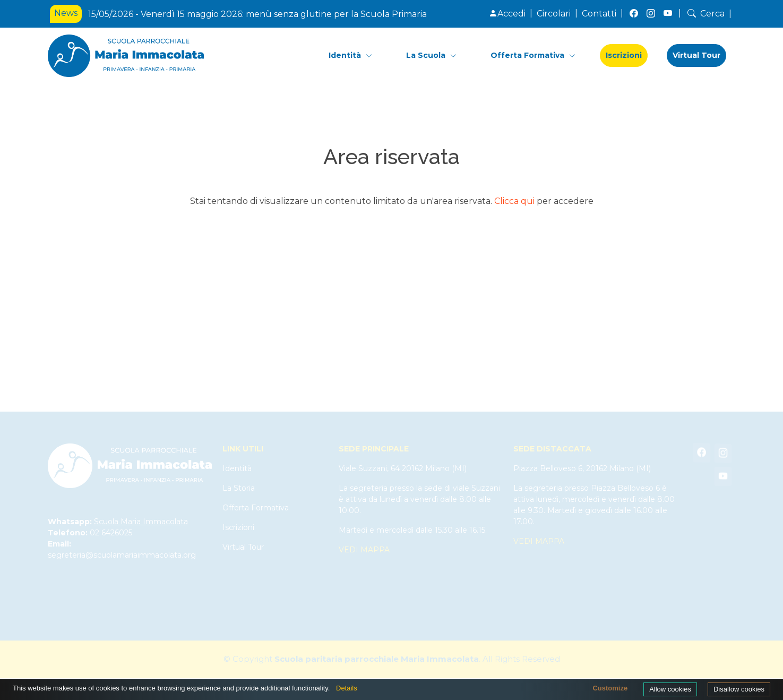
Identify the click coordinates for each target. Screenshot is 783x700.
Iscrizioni (624, 55)
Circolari (554, 14)
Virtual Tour (696, 55)
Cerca (705, 14)
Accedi (507, 14)
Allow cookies (670, 689)
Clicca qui (514, 201)
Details (347, 688)
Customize (610, 688)
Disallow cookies (739, 689)
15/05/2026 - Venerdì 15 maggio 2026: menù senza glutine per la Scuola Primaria (257, 14)
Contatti (599, 14)
